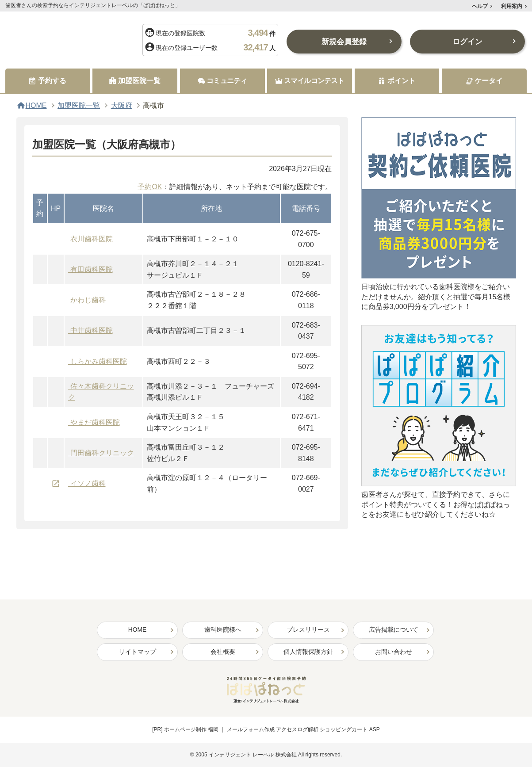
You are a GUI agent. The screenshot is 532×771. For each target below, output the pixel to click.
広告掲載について (394, 630)
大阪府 (122, 106)
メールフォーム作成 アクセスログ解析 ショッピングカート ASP (303, 730)
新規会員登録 (344, 42)
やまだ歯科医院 (95, 422)
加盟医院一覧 (79, 106)
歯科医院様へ (223, 630)
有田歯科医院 (92, 269)
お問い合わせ (394, 653)
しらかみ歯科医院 (99, 361)
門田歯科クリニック (102, 453)
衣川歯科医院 (92, 239)
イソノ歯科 (88, 483)
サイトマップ (138, 653)
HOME (36, 106)
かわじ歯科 (88, 300)
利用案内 (512, 6)
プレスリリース (308, 630)
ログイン (467, 42)
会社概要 (223, 653)
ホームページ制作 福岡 (191, 730)
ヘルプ (480, 6)
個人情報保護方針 (308, 653)
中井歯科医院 (92, 331)
